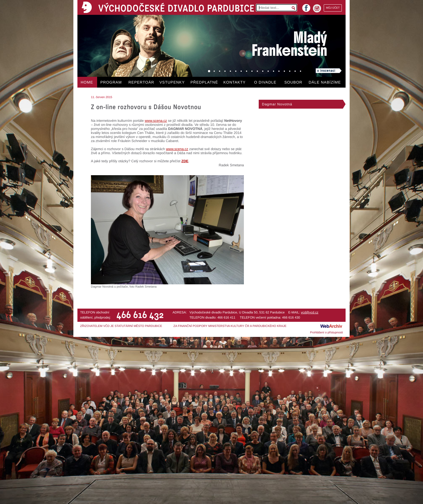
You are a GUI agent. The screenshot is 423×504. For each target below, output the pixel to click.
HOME (87, 82)
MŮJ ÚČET (333, 8)
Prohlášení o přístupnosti (326, 333)
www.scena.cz (156, 121)
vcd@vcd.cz (310, 312)
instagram (317, 8)
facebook (306, 6)
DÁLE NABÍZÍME (325, 82)
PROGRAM (111, 82)
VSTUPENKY (172, 82)
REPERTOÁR (141, 82)
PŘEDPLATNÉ (204, 82)
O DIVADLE (265, 82)
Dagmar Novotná (277, 104)
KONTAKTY (234, 82)
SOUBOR (293, 82)
